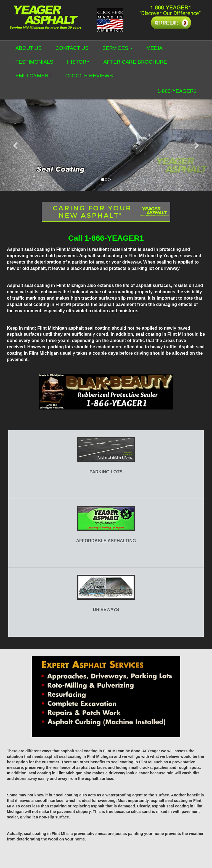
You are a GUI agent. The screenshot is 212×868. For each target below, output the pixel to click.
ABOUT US (29, 48)
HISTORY (78, 62)
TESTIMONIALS (34, 62)
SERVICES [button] (117, 48)
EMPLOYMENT (34, 76)
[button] (16, 145)
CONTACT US (72, 48)
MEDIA (154, 48)
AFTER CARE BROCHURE (135, 62)
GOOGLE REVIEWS (89, 76)
